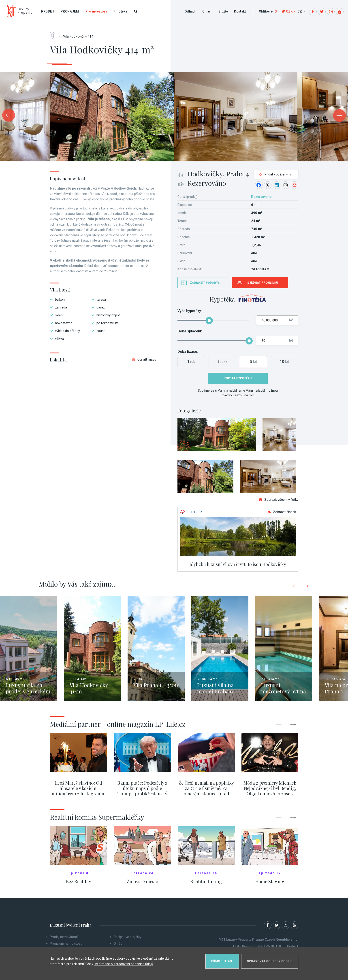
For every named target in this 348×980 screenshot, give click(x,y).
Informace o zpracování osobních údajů (124, 962)
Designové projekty (128, 940)
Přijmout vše (222, 959)
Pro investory (96, 11)
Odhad (190, 11)
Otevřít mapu (144, 359)
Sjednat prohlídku (263, 283)
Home (54, 34)
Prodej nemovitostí (64, 940)
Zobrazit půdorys (205, 283)
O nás (207, 11)
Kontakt (240, 11)
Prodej (48, 11)
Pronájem (70, 11)
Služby (223, 11)
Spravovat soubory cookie (270, 959)
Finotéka (121, 11)
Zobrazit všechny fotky (279, 503)
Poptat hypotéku (238, 378)
